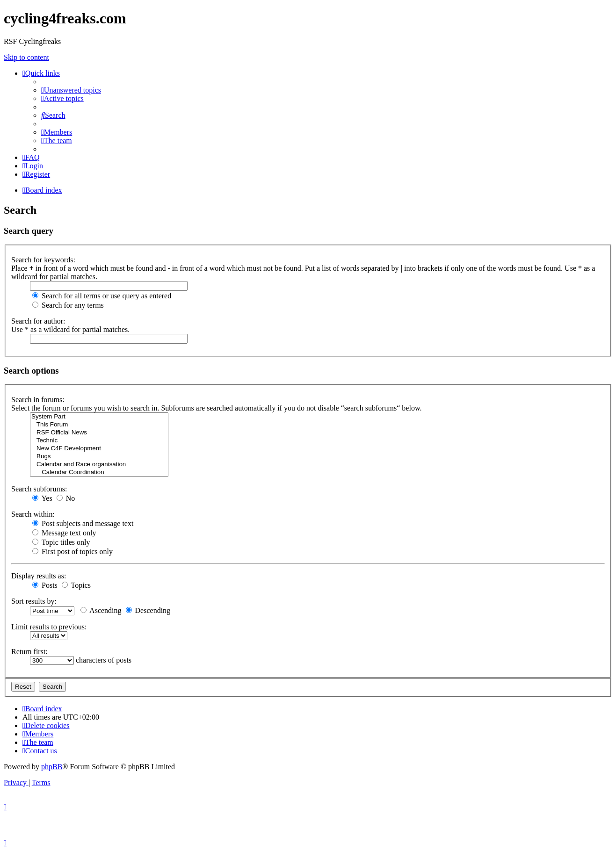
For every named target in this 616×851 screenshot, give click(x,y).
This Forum (99, 425)
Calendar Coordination (99, 472)
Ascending (101, 610)
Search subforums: (39, 489)
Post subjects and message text (83, 523)
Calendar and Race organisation (99, 465)
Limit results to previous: (49, 627)
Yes (42, 498)
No (66, 498)
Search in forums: (38, 400)
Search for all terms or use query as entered (102, 296)
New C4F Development (99, 449)
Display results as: (39, 576)
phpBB (52, 767)
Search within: (33, 514)
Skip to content (26, 57)
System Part (99, 417)
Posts (45, 585)
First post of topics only (72, 552)
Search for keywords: (43, 260)
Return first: (29, 652)
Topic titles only (61, 542)
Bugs (99, 457)
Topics (76, 585)
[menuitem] (71, 90)
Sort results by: (34, 601)
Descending (148, 610)
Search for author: (38, 321)
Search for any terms (68, 305)
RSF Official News (99, 433)
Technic (99, 441)
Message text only (64, 533)
